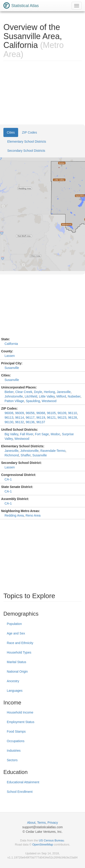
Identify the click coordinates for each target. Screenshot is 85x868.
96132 (20, 422)
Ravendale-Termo (53, 451)
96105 (51, 413)
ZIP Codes (29, 132)
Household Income (20, 712)
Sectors (12, 760)
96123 (62, 418)
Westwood (49, 401)
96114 (20, 418)
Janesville (64, 392)
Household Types (19, 652)
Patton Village (14, 401)
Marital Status (17, 662)
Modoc (55, 434)
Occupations (16, 741)
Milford (61, 396)
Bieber (9, 392)
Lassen (10, 356)
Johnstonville (14, 396)
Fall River (27, 434)
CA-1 (8, 479)
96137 (41, 422)
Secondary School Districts (26, 151)
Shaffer (26, 455)
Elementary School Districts (27, 142)
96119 (41, 418)
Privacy (53, 823)
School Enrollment (20, 792)
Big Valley (11, 434)
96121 (51, 418)
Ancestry (13, 681)
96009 (20, 413)
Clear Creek (24, 392)
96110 (72, 413)
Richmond (12, 455)
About (31, 823)
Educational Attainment (23, 782)
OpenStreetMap (43, 844)
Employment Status (21, 722)
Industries (14, 751)
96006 (9, 413)
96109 (62, 413)
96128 (72, 418)
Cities (11, 132)
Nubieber (74, 396)
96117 (30, 418)
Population (14, 624)
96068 (41, 413)
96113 (9, 418)
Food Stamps (16, 731)
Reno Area (33, 515)
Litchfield (31, 396)
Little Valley (47, 396)
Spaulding (33, 401)
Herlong (50, 392)
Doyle (38, 392)
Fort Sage (42, 434)
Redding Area (14, 515)
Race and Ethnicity (20, 643)
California (11, 344)
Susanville (12, 368)
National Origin (17, 672)
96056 (30, 413)
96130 (9, 422)
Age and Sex (16, 633)
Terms (41, 823)
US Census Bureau (51, 840)
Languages (15, 691)
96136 (30, 422)
